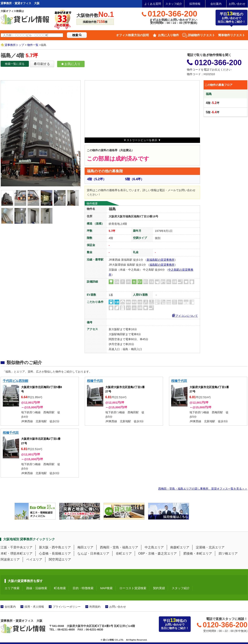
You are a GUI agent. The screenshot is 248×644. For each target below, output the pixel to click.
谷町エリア (124, 553)
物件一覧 (33, 45)
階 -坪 (213, 103)
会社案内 (216, 4)
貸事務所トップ (14, 45)
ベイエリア (34, 559)
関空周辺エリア (60, 559)
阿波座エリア (10, 559)
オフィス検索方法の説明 (132, 35)
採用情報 (195, 4)
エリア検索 (12, 588)
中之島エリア (154, 547)
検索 (77, 35)
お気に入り (71, 64)
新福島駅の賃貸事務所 (161, 260)
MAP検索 (107, 588)
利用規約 (95, 607)
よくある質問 (153, 4)
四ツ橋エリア (228, 553)
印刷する (42, 64)
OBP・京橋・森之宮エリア (158, 553)
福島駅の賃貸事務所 (162, 265)
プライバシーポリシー (67, 607)
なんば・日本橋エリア (93, 553)
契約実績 (159, 588)
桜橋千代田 (95, 381)
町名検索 (60, 588)
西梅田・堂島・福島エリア (119, 547)
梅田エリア (85, 547)
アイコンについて (185, 315)
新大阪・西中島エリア (55, 547)
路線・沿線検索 (37, 588)
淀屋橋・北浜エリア (210, 547)
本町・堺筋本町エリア (17, 553)
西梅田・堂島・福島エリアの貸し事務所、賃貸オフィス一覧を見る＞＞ (203, 489)
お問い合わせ (237, 4)
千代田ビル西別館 (16, 381)
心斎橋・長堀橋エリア (55, 553)
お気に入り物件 (168, 35)
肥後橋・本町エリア (198, 553)
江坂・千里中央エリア (17, 547)
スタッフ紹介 (174, 4)
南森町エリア (180, 547)
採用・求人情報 (34, 607)
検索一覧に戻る (15, 64)
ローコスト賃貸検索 (133, 588)
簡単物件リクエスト (232, 35)
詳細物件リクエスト (202, 35)
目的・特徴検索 (83, 588)
